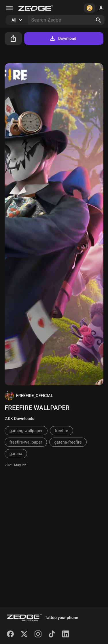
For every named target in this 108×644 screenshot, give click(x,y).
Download (63, 38)
